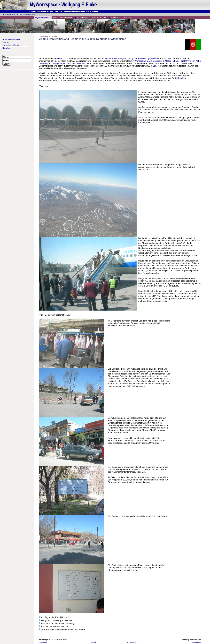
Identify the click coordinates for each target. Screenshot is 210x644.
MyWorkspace (30, 14)
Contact (128, 18)
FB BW (20, 14)
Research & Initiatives (63, 18)
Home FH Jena (9, 14)
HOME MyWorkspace (11, 40)
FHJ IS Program (99, 18)
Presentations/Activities (12, 45)
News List (6, 48)
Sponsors (115, 18)
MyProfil (6, 42)
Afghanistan (82, 18)
